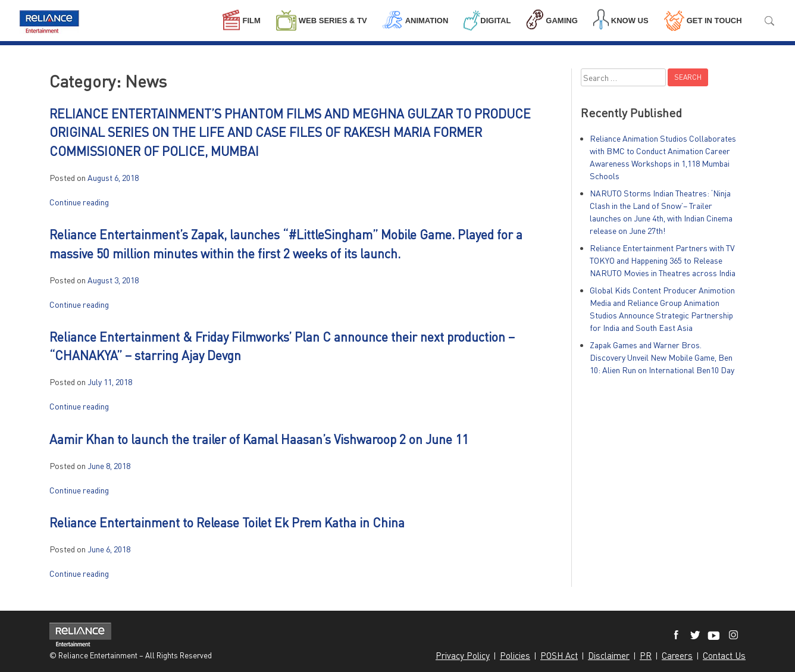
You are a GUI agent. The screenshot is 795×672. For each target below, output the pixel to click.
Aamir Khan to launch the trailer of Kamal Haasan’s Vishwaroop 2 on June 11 (259, 439)
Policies (515, 655)
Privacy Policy (463, 655)
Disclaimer (609, 655)
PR (646, 655)
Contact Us (724, 655)
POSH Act (559, 655)
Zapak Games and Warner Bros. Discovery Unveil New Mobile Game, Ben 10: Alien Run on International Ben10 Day (662, 357)
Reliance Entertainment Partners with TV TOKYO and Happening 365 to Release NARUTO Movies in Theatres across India (663, 260)
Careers (677, 655)
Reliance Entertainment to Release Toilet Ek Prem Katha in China (227, 523)
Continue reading (79, 202)
